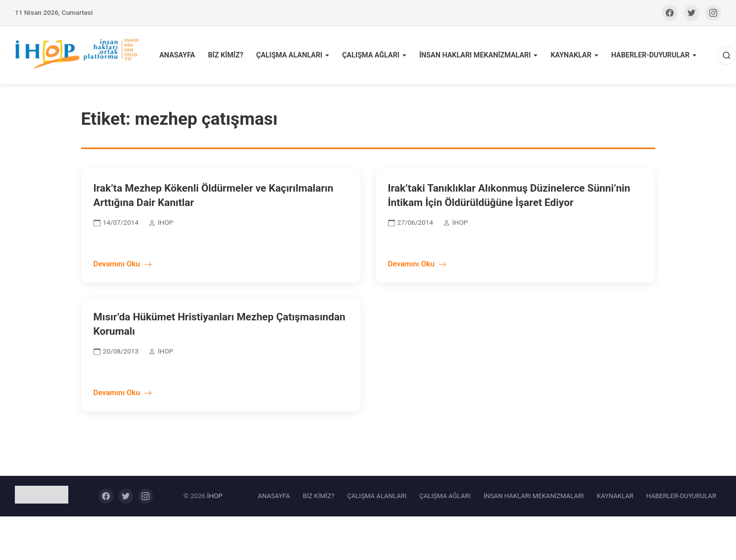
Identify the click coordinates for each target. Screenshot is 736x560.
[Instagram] (713, 13)
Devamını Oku (123, 264)
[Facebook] (670, 13)
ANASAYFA (177, 55)
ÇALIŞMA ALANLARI (289, 55)
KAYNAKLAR (571, 55)
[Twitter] (691, 13)
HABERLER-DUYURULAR (650, 55)
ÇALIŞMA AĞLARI (371, 55)
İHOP (215, 496)
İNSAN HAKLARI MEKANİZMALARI (475, 55)
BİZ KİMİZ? (225, 55)
